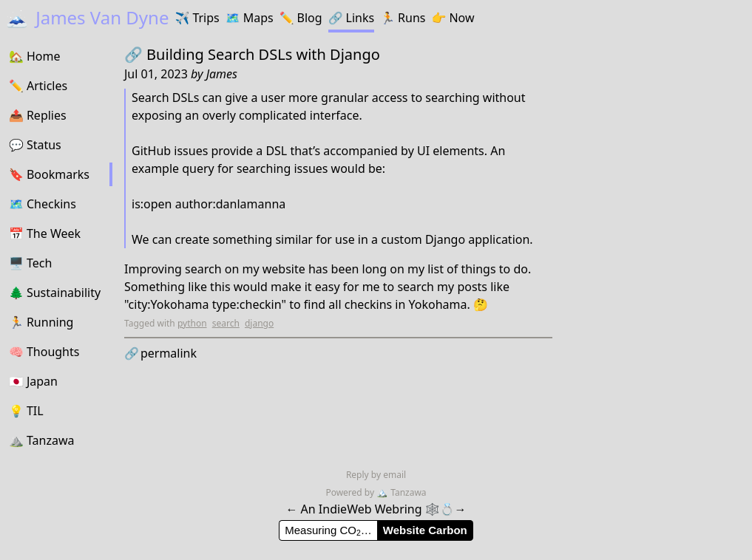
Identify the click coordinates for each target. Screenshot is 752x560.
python (192, 323)
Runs (403, 18)
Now (453, 18)
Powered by (351, 492)
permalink (160, 353)
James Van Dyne (87, 17)
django (259, 323)
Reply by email (376, 475)
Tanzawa (401, 492)
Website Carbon (425, 530)
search (226, 323)
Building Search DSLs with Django (263, 54)
